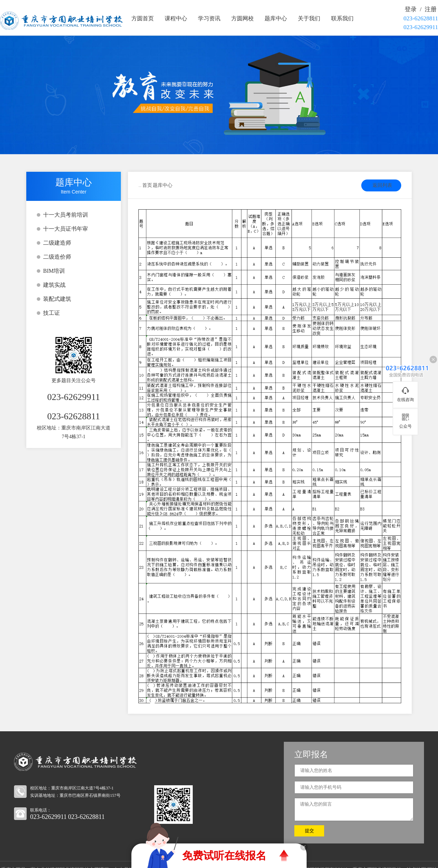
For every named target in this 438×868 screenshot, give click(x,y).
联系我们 (342, 18)
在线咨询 (405, 400)
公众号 (405, 426)
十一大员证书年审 (66, 229)
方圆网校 (242, 18)
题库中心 (276, 18)
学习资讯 (209, 18)
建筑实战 (54, 285)
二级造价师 (57, 257)
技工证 (52, 313)
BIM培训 (54, 271)
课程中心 (176, 18)
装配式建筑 (57, 299)
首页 (147, 185)
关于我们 (309, 18)
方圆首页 (143, 18)
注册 (431, 9)
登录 (411, 9)
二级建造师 (57, 243)
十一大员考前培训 (66, 215)
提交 (309, 831)
